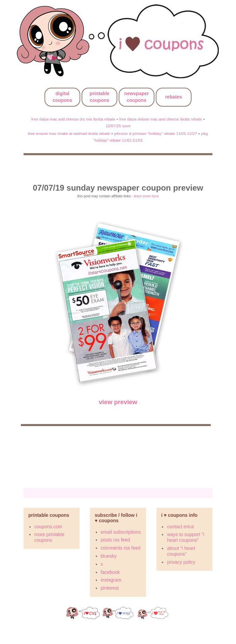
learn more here (146, 196)
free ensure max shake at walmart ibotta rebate (69, 133)
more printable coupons (50, 537)
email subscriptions (121, 532)
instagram (111, 580)
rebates (174, 97)
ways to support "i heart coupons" (185, 537)
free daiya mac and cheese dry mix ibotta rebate (73, 119)
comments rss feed (121, 548)
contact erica (180, 527)
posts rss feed (115, 540)
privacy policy (181, 562)
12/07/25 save (118, 126)
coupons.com (48, 527)
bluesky (109, 556)
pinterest (110, 588)
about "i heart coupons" (181, 551)
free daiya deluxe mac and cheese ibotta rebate (161, 119)
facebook (110, 572)
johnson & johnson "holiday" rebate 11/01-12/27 (155, 133)
